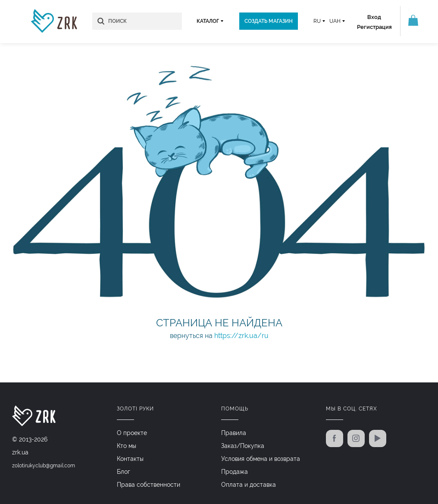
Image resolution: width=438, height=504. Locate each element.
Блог (124, 472)
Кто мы (127, 446)
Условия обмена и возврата (261, 459)
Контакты (130, 459)
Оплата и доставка (249, 485)
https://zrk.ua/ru (241, 336)
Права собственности (149, 485)
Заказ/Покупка (243, 446)
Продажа (235, 472)
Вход (374, 17)
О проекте (132, 433)
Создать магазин (269, 21)
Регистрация (374, 27)
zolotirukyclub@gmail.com (44, 466)
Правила (234, 433)
